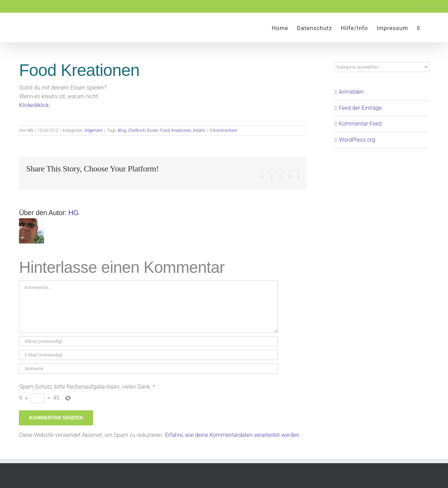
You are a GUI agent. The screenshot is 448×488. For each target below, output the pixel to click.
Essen (153, 130)
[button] (419, 28)
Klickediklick (34, 105)
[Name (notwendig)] (148, 341)
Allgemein (93, 130)
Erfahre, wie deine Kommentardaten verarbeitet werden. (233, 435)
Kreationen (181, 130)
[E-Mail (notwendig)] (148, 355)
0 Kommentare (223, 130)
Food (165, 130)
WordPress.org (357, 140)
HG (30, 130)
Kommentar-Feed (360, 124)
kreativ (199, 130)
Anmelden (351, 92)
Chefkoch (137, 130)
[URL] (148, 369)
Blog (122, 130)
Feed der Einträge (360, 108)
